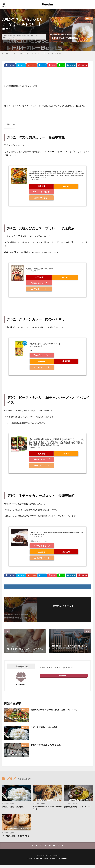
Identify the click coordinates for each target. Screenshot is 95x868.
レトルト (13, 38)
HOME (6, 53)
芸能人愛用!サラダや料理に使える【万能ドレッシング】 (56, 709)
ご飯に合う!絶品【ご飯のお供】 (45, 727)
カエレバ (38, 180)
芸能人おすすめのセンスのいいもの (47, 745)
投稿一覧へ (63, 676)
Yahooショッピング (41, 192)
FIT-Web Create (41, 861)
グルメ (35, 35)
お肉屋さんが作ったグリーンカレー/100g (45, 344)
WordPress (64, 861)
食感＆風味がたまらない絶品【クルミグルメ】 (47, 808)
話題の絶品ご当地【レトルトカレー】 (77, 808)
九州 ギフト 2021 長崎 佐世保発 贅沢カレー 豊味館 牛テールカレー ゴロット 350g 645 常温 (56, 534)
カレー (7, 38)
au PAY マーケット (41, 198)
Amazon (66, 186)
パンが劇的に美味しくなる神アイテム (16, 838)
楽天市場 (41, 186)
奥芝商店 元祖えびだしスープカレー (40, 269)
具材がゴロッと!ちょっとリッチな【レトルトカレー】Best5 (41, 53)
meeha (55, 858)
